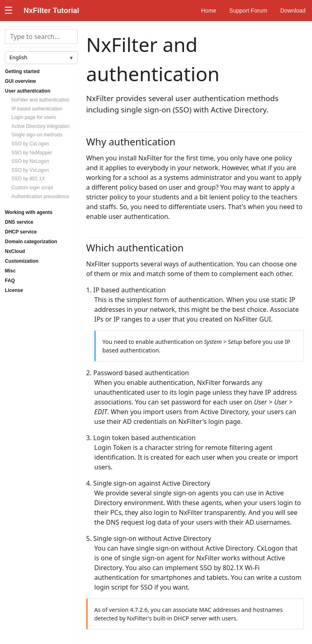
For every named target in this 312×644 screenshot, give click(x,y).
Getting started (22, 71)
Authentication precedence (40, 197)
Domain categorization (31, 242)
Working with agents (29, 212)
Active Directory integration (40, 126)
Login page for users (34, 117)
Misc (10, 271)
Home (209, 11)
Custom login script (32, 188)
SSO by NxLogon (30, 161)
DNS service (19, 222)
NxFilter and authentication (40, 100)
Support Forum (248, 11)
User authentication (28, 91)
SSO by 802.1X (28, 179)
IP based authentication (37, 109)
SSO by (30, 144)
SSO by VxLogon (30, 170)
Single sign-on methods (37, 135)
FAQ (10, 281)
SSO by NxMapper (32, 153)
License (14, 290)
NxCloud (15, 251)
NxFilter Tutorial (51, 11)
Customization (22, 261)
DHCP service (21, 232)
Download (293, 11)
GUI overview (20, 81)
